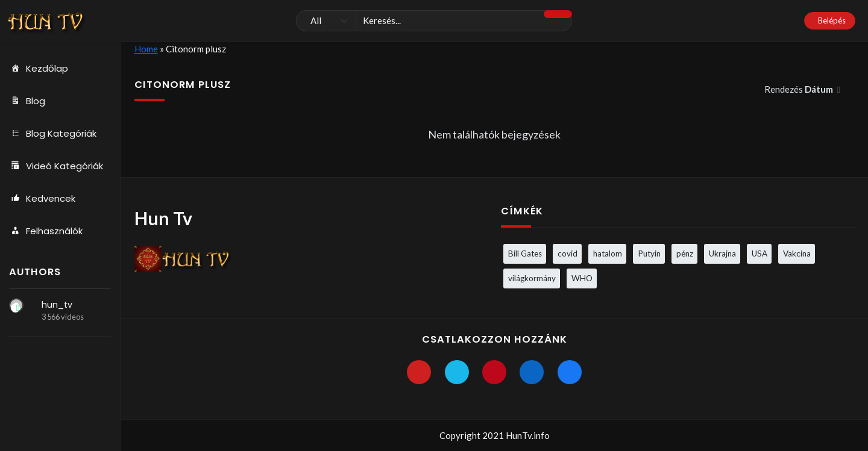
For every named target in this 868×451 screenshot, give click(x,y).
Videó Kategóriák (56, 166)
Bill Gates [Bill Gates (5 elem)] (525, 253)
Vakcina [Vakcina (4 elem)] (797, 253)
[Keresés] (434, 21)
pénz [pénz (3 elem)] (685, 253)
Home (146, 49)
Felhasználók (46, 231)
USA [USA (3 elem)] (759, 253)
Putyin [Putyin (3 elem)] (649, 253)
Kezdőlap (39, 69)
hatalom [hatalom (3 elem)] (608, 253)
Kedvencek (42, 199)
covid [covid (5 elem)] (568, 253)
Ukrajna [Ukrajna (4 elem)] (722, 253)
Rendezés (800, 89)
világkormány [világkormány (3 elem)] (532, 278)
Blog (27, 101)
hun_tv (57, 305)
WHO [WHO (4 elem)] (582, 278)
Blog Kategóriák (53, 134)
